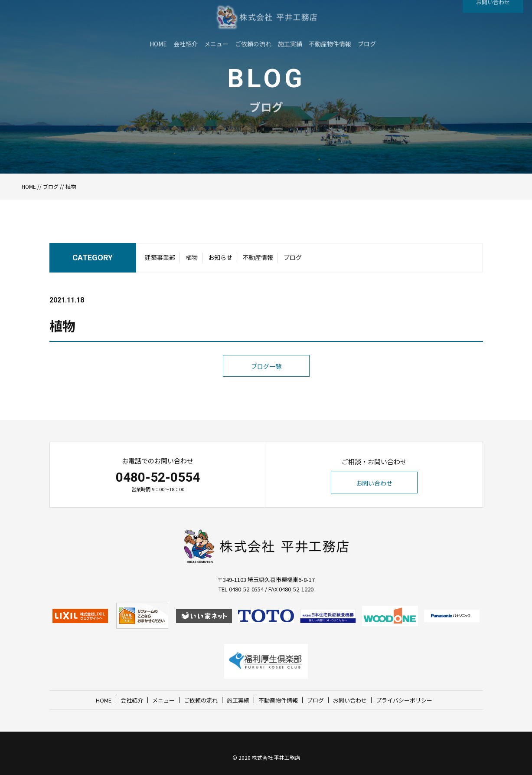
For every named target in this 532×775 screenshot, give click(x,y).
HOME (29, 186)
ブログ (51, 186)
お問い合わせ (374, 483)
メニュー (163, 700)
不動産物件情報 (278, 700)
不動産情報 (258, 260)
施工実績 (238, 700)
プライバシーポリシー (404, 700)
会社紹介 (132, 700)
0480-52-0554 (158, 477)
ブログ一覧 (266, 382)
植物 (192, 260)
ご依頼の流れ (201, 700)
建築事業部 (160, 260)
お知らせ (220, 260)
